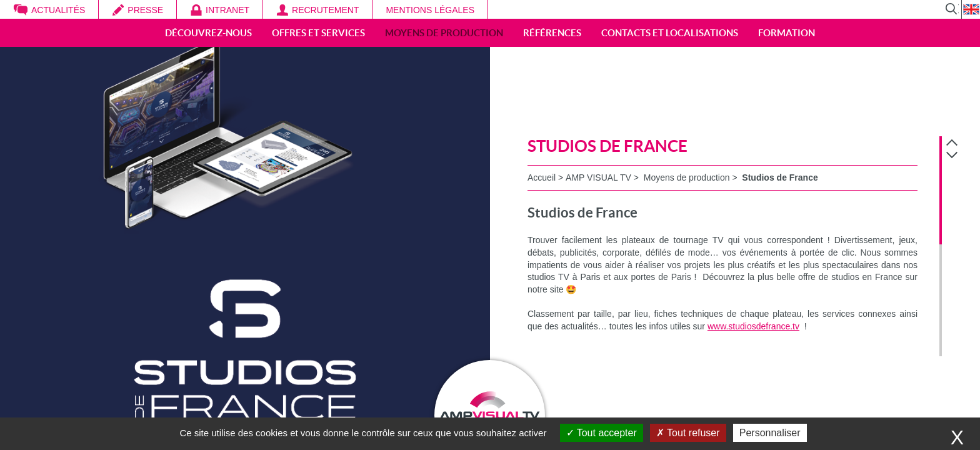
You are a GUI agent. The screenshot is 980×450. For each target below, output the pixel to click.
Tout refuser (688, 433)
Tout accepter (602, 433)
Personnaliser (770, 433)
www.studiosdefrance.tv (753, 326)
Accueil (542, 177)
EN (971, 9)
